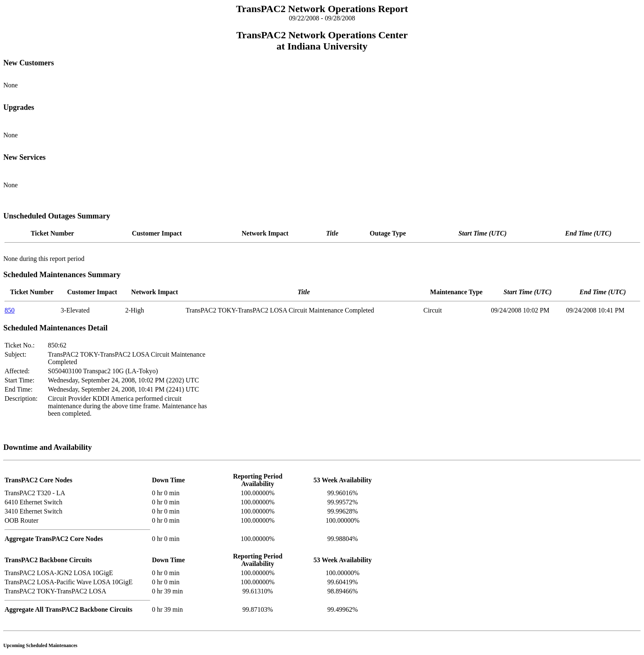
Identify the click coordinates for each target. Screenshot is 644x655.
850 (10, 310)
